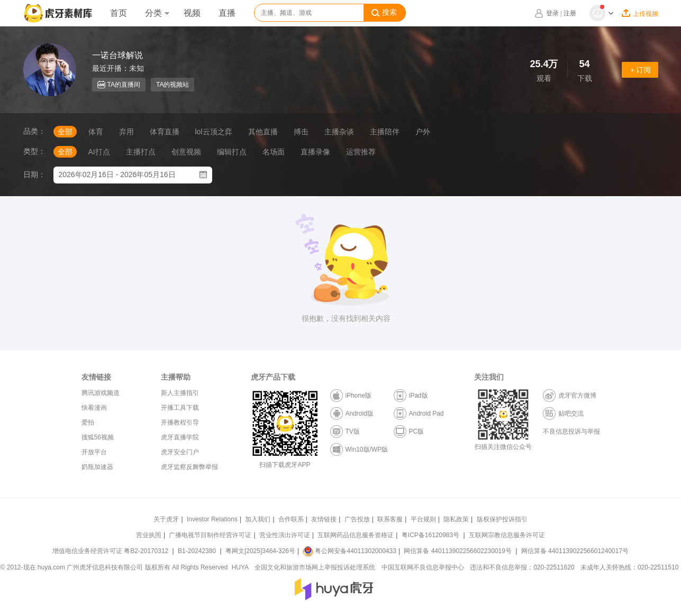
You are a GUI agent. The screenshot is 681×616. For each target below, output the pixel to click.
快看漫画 (94, 408)
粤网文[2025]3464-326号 (260, 551)
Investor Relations (212, 519)
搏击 (301, 132)
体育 (96, 132)
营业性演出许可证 (285, 535)
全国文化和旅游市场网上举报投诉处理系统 (315, 567)
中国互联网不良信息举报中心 (423, 567)
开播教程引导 (180, 422)
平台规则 (423, 519)
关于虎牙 (166, 519)
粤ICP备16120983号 (430, 535)
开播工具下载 (180, 408)
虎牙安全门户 (180, 452)
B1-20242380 (198, 551)
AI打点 (99, 152)
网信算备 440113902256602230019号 (458, 551)
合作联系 (291, 519)
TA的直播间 (119, 85)
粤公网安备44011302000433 (349, 551)
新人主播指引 (180, 393)
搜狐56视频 (98, 437)
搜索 (384, 13)
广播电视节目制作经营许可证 (210, 535)
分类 (157, 13)
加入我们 (258, 519)
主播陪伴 (385, 132)
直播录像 (315, 152)
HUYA (240, 567)
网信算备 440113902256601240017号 (575, 551)
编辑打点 (232, 152)
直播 (227, 13)
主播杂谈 (339, 132)
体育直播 (165, 132)
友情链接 (324, 519)
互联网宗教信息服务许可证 (507, 535)
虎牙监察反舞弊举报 (189, 467)
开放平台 (94, 452)
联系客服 (390, 519)
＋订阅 (640, 70)
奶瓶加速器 (97, 467)
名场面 (274, 152)
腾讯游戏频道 (101, 393)
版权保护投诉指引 (502, 519)
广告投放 (357, 519)
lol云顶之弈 (214, 132)
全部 (65, 132)
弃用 (126, 132)
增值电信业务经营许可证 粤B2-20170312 (111, 551)
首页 (119, 13)
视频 (192, 13)
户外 (423, 132)
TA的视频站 (172, 85)
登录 (552, 13)
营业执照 (149, 535)
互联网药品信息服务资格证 (356, 535)
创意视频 (186, 152)
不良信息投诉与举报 (571, 431)
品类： (34, 131)
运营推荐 (361, 152)
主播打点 (141, 152)
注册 (570, 13)
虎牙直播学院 (180, 437)
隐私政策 (456, 519)
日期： (34, 174)
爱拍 (88, 422)
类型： (34, 151)
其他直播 (263, 132)
